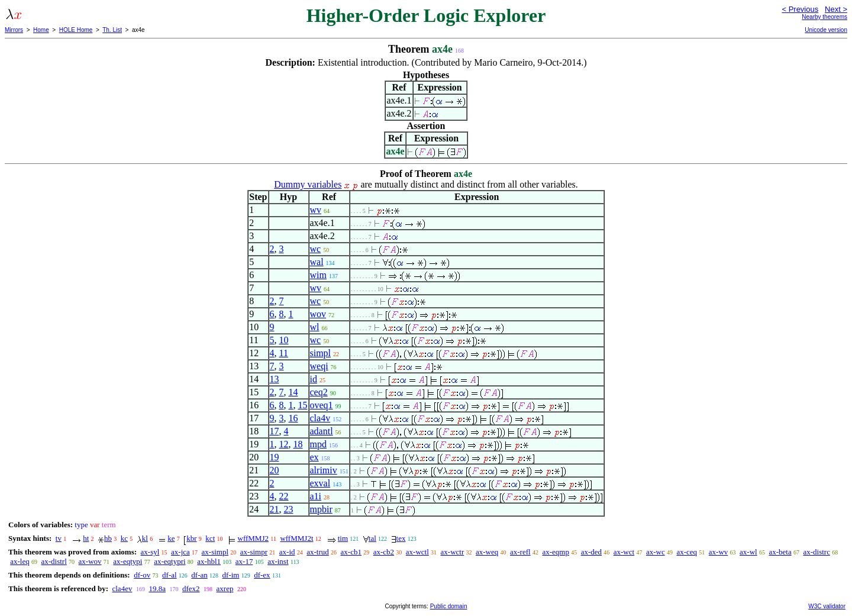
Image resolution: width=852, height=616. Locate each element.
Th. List (112, 30)
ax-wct (624, 552)
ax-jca (180, 552)
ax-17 (244, 561)
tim (343, 538)
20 (275, 470)
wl (315, 327)
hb (108, 538)
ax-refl (520, 552)
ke (171, 538)
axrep (225, 588)
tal (372, 538)
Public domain (449, 606)
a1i (316, 496)
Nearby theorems (824, 17)
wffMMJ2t (296, 538)
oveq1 (322, 405)
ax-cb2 (384, 552)
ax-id (287, 552)
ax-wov (90, 561)
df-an (199, 575)
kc (124, 538)
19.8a (157, 588)
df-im (231, 575)
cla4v (320, 418)
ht (86, 538)
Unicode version (826, 30)
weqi (319, 366)
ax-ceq (687, 552)
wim (318, 275)
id (314, 379)
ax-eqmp (555, 552)
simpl (321, 353)
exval (320, 483)
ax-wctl (417, 552)
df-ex (262, 575)
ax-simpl (215, 552)
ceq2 (319, 392)
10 (284, 340)
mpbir (321, 509)
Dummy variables (308, 184)
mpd (318, 444)
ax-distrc (816, 552)
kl (145, 538)
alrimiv (324, 470)
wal (317, 262)
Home (41, 30)
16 (293, 418)
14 (293, 392)
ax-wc (656, 552)
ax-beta (780, 552)
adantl (322, 431)
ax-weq (487, 552)
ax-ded (591, 552)
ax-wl (748, 552)
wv (316, 210)
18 (298, 444)
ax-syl (150, 552)
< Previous (800, 9)
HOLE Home (76, 30)
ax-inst (278, 561)
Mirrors (14, 30)
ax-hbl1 (209, 561)
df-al (170, 575)
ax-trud (318, 552)
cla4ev (122, 588)
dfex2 (191, 588)
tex (401, 538)
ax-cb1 (351, 552)
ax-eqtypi (128, 561)
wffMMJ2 (254, 538)
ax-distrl (54, 561)
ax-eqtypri (170, 561)
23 (289, 509)
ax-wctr (453, 552)
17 (275, 431)
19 (275, 457)
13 (275, 379)
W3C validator (827, 606)
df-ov (142, 575)
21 (275, 509)
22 (284, 496)
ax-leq (20, 561)
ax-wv (719, 552)
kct (210, 538)
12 (284, 444)
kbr (191, 538)
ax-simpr (254, 552)
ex (314, 457)
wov (318, 314)
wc (316, 249)
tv (59, 538)
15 (303, 405)
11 (284, 353)
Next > (836, 9)
